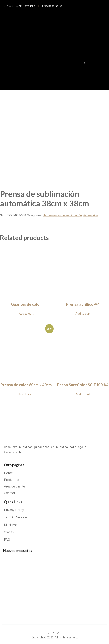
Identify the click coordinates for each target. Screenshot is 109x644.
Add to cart (26, 314)
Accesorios (91, 215)
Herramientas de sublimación (62, 215)
